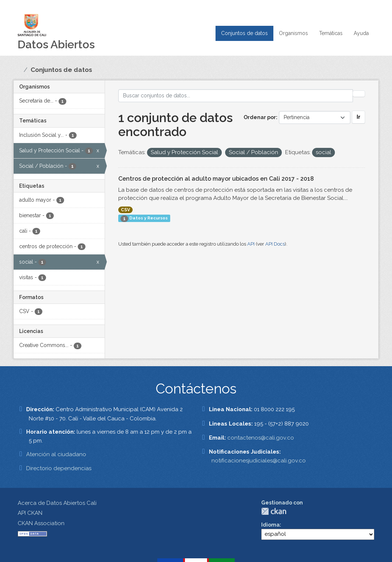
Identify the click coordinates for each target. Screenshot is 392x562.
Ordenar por (260, 117)
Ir (358, 117)
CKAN (274, 511)
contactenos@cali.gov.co (261, 438)
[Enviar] (359, 94)
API (251, 244)
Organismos (293, 33)
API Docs (275, 244)
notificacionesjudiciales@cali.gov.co (259, 461)
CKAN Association (41, 523)
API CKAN (30, 513)
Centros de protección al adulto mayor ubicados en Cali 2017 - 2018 (216, 179)
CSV (125, 210)
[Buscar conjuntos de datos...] (236, 96)
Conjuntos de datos (244, 33)
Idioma (270, 525)
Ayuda (361, 33)
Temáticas (331, 33)
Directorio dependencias (59, 468)
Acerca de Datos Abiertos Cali (57, 503)
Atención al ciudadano (56, 454)
